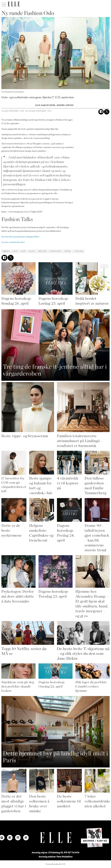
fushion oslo (55, 251)
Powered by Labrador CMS (55, 864)
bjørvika (6, 251)
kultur (32, 251)
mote (15, 251)
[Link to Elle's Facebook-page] (10, 838)
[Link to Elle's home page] (56, 838)
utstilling (79, 251)
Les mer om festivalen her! (13, 242)
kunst (23, 251)
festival (68, 251)
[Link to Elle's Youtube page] (18, 838)
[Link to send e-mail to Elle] (26, 838)
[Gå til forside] (14, 4)
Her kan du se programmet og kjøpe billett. (20, 237)
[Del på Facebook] (101, 112)
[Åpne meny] (4, 4)
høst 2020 (42, 251)
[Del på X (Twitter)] (107, 112)
